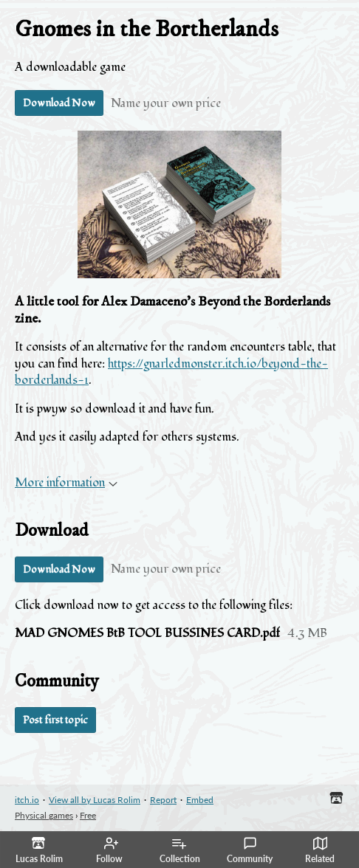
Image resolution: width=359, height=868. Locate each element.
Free (88, 815)
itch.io (27, 800)
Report (163, 800)
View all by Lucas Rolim (95, 800)
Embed (200, 800)
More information (66, 483)
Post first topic (55, 720)
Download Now (59, 103)
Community (250, 850)
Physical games (44, 815)
